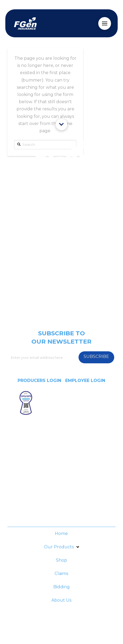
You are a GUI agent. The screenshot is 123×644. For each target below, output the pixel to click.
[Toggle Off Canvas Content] (105, 23)
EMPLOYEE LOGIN (85, 381)
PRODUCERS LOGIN (39, 381)
